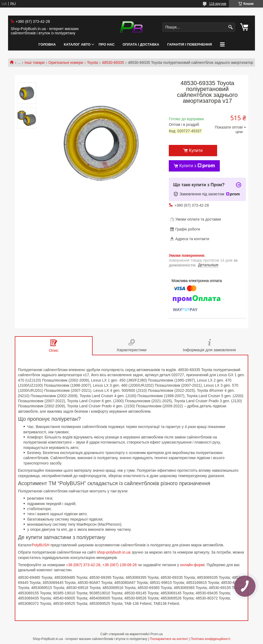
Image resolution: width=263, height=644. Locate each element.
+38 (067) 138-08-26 (120, 565)
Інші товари (35, 63)
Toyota (92, 63)
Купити (196, 150)
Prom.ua (157, 634)
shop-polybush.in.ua (114, 552)
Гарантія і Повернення (189, 44)
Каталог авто (77, 44)
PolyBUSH (41, 545)
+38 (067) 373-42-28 (83, 565)
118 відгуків (218, 4)
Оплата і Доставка (141, 44)
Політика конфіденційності (210, 639)
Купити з (197, 166)
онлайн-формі (192, 565)
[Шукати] (230, 27)
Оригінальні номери (66, 63)
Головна (47, 44)
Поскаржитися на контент (169, 639)
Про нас (106, 44)
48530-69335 (113, 63)
